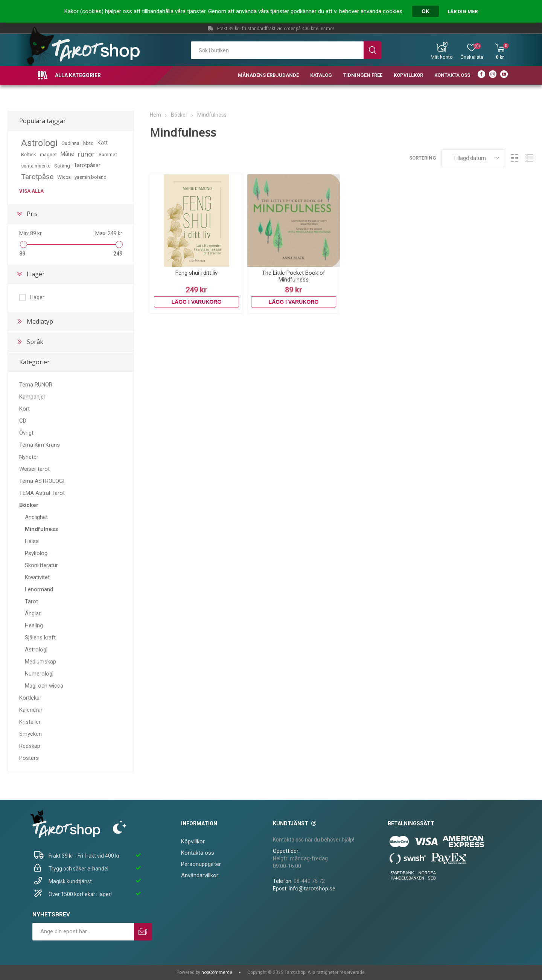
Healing (34, 625)
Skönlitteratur (41, 565)
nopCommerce (217, 972)
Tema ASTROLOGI (42, 481)
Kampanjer (32, 397)
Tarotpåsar (87, 165)
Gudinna (70, 143)
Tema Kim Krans (40, 445)
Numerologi (39, 674)
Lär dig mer (463, 11)
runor (86, 154)
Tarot (31, 601)
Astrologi (39, 143)
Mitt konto (442, 57)
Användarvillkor (200, 875)
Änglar (33, 613)
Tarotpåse (37, 177)
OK (426, 11)
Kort (24, 409)
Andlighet (36, 517)
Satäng (62, 166)
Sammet (108, 154)
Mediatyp (40, 321)
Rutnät (515, 158)
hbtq (88, 143)
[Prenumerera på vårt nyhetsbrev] (83, 932)
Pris (32, 214)
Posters (29, 758)
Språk (35, 342)
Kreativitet (37, 577)
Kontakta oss (198, 853)
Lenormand (39, 589)
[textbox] (277, 50)
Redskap (30, 746)
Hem (155, 115)
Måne (67, 154)
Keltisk (29, 154)
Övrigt (26, 433)
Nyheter (29, 457)
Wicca (64, 177)
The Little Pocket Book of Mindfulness (294, 276)
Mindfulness (41, 529)
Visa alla (31, 191)
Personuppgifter (201, 864)
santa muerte (36, 166)
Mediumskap (40, 662)
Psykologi (37, 553)
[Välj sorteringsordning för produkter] (473, 158)
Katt (103, 143)
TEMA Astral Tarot (42, 493)
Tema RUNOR (36, 385)
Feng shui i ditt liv (196, 273)
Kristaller (30, 722)
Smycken (30, 734)
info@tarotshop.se (312, 889)
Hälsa (32, 541)
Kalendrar (31, 710)
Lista (529, 158)
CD (23, 421)
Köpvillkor (193, 842)
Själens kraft (40, 638)
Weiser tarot (34, 469)
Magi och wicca (44, 686)
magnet (48, 154)
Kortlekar (30, 698)
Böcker (29, 505)
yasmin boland (91, 177)
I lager (36, 274)
